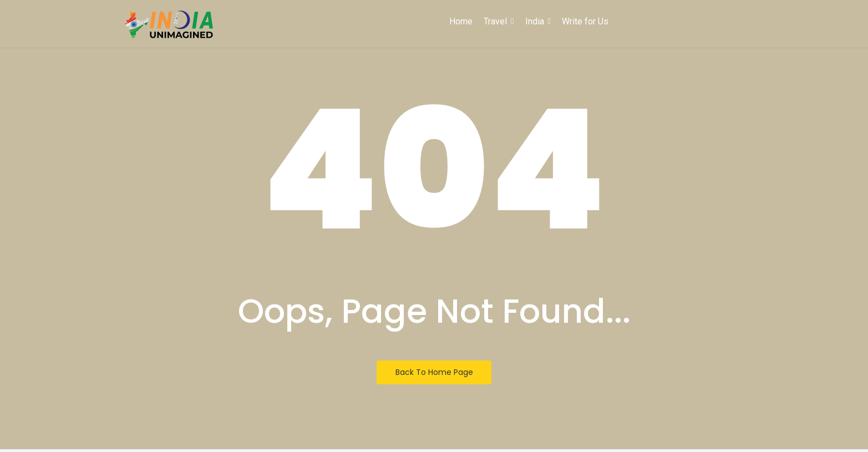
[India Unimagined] (169, 25)
